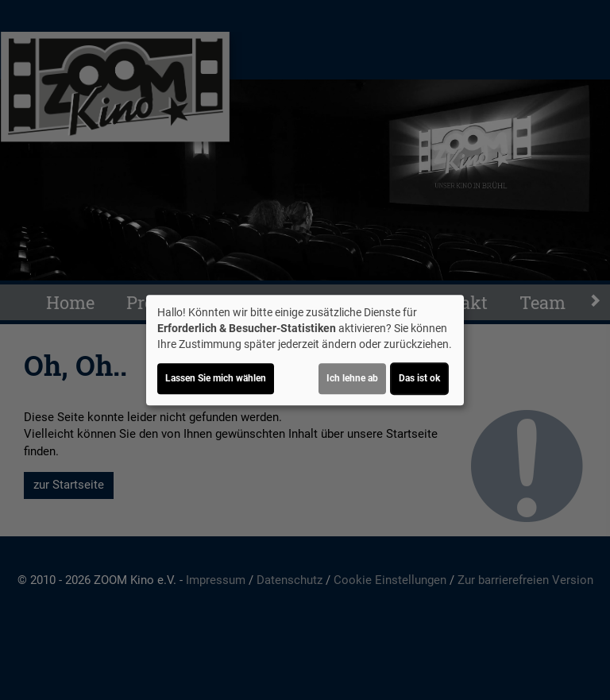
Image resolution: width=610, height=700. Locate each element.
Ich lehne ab (352, 378)
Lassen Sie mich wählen (216, 378)
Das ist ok (419, 378)
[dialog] (305, 350)
